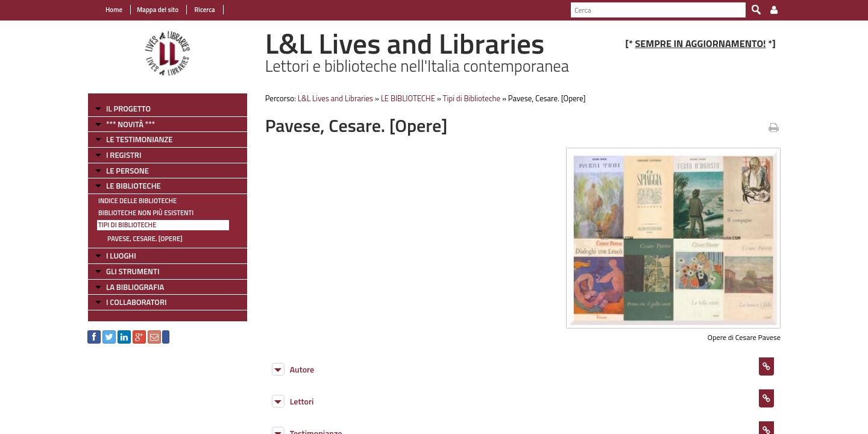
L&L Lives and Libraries (335, 98)
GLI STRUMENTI (133, 271)
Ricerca (204, 10)
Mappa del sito (158, 10)
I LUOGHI (121, 256)
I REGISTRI (124, 155)
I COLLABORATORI (136, 302)
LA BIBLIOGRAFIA (135, 287)
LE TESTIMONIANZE (139, 139)
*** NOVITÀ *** (131, 124)
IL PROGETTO (128, 108)
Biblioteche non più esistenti (146, 213)
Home (114, 10)
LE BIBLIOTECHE (134, 186)
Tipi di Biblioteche (127, 225)
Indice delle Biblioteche (137, 201)
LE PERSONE (127, 171)
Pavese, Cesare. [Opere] (145, 239)
